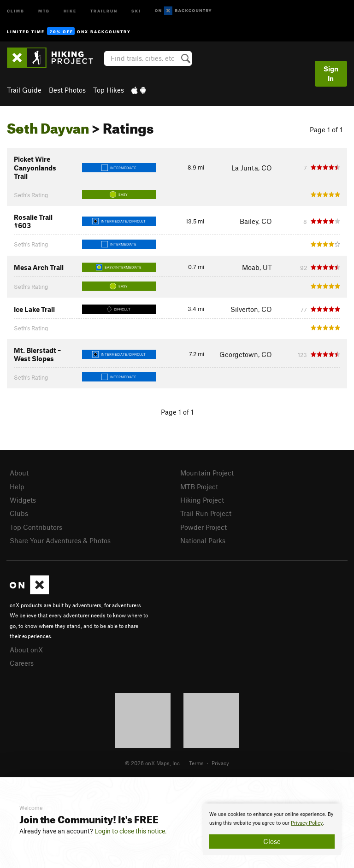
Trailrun (104, 10)
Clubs (19, 513)
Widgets (23, 500)
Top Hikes (109, 90)
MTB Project (199, 487)
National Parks (203, 540)
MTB (44, 10)
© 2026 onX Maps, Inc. (153, 763)
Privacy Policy (307, 823)
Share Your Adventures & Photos (60, 540)
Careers (22, 663)
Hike (70, 10)
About (19, 473)
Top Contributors (36, 527)
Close (272, 841)
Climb (16, 10)
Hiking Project (202, 500)
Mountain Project (207, 473)
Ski (136, 10)
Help (17, 487)
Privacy (220, 763)
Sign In (331, 73)
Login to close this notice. (131, 831)
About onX (26, 650)
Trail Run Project (206, 513)
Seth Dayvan (48, 126)
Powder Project (204, 527)
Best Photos (67, 90)
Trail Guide (24, 90)
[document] (272, 829)
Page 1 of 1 (326, 129)
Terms (196, 763)
